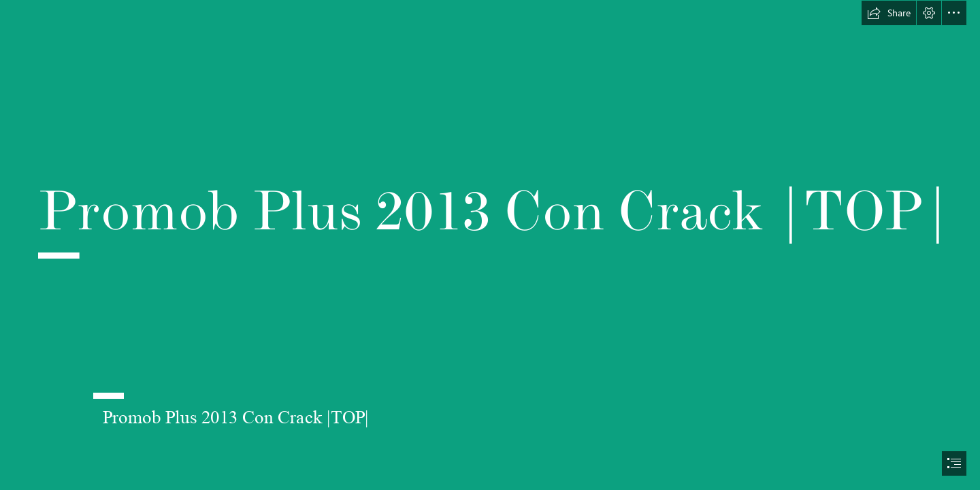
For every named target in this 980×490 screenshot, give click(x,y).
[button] (889, 13)
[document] (490, 245)
